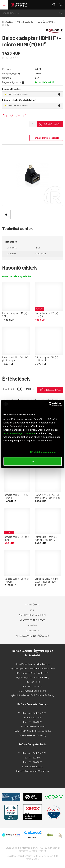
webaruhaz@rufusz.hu (36, 691)
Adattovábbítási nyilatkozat (32, 615)
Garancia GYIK (33, 631)
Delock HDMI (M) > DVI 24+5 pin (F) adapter (15, 359)
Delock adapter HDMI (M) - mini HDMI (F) (47, 359)
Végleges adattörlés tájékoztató (32, 636)
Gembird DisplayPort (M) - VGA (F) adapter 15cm (47, 580)
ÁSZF (32, 610)
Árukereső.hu (33, 837)
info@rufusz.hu (36, 767)
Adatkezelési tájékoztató (33, 620)
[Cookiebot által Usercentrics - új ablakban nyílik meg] (49, 404)
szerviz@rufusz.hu (36, 727)
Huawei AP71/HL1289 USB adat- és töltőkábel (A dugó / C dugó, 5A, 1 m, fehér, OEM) (48, 499)
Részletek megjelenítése (43, 452)
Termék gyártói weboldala (45, 138)
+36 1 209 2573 (32, 682)
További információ (44, 82)
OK (32, 461)
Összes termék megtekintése (17, 276)
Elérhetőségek (33, 605)
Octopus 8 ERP (52, 856)
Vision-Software (34, 856)
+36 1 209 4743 (34, 758)
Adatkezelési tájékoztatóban (19, 433)
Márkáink (32, 625)
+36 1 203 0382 (41, 678)
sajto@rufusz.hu (41, 771)
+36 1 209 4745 (34, 718)
